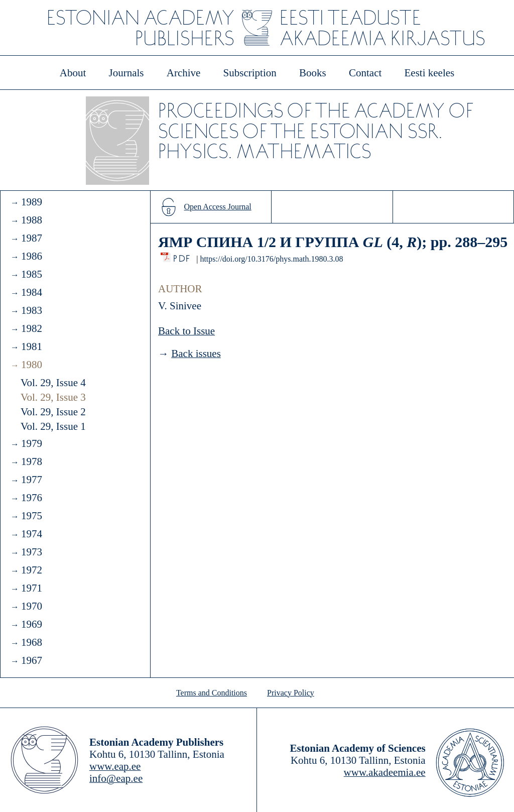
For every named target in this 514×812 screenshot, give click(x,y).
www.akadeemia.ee (385, 772)
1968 (32, 642)
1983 (32, 310)
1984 (32, 292)
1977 (32, 480)
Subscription (250, 73)
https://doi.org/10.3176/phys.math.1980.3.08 (271, 259)
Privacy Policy (291, 693)
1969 (32, 624)
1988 (32, 220)
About (73, 73)
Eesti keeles (430, 73)
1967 (32, 660)
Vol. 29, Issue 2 (53, 412)
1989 (32, 202)
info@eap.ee (116, 778)
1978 (32, 461)
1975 (32, 516)
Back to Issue (186, 331)
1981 (32, 346)
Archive (184, 73)
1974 (32, 534)
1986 (32, 256)
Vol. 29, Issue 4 (53, 383)
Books (313, 73)
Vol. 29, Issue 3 (53, 397)
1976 (32, 498)
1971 (32, 588)
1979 (32, 443)
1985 (32, 274)
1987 (32, 238)
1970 (32, 606)
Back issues (196, 354)
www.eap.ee (115, 766)
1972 (32, 570)
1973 (32, 552)
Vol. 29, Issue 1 (53, 426)
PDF (182, 256)
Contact (365, 73)
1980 (32, 365)
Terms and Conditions (212, 693)
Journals (126, 73)
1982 (32, 328)
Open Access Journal (218, 207)
